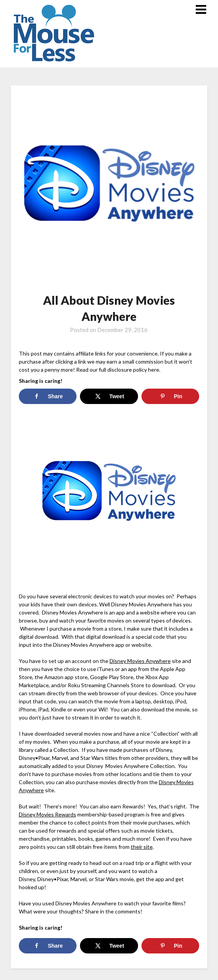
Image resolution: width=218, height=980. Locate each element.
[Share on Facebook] (48, 396)
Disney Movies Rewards (47, 814)
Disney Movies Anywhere (140, 661)
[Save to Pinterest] (170, 396)
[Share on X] (109, 396)
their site (142, 847)
